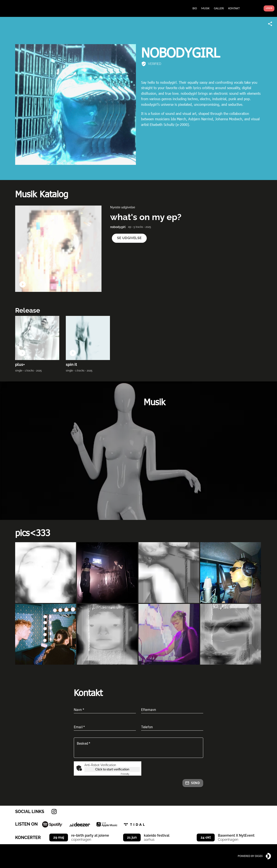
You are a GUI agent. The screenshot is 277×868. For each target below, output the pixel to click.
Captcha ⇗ (130, 774)
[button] (129, 238)
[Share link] (270, 24)
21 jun (132, 837)
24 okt (206, 837)
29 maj (59, 837)
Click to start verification (112, 769)
